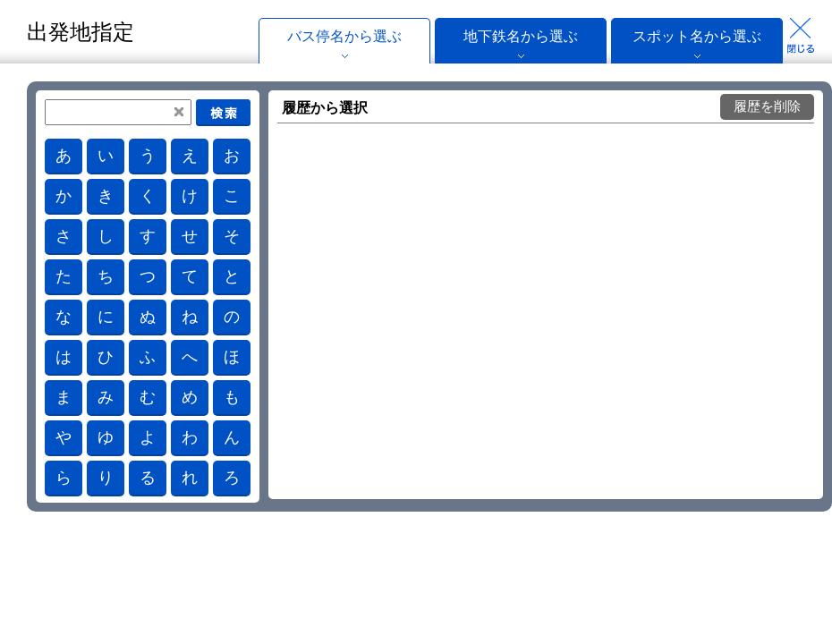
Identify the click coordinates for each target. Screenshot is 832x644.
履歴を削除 (767, 106)
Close (801, 36)
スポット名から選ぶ (697, 36)
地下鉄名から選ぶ (521, 36)
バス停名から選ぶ (344, 36)
